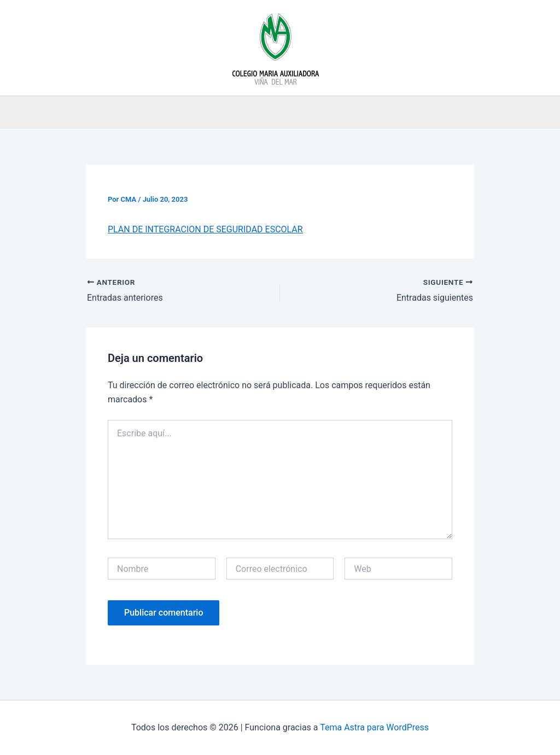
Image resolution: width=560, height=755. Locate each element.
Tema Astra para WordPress (374, 727)
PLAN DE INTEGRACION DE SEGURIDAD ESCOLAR (205, 229)
